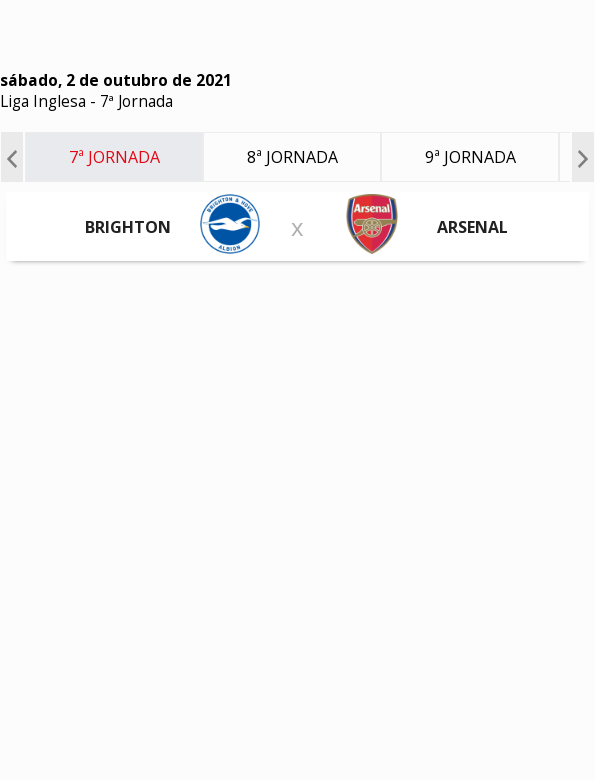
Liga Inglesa (43, 101)
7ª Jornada (136, 101)
